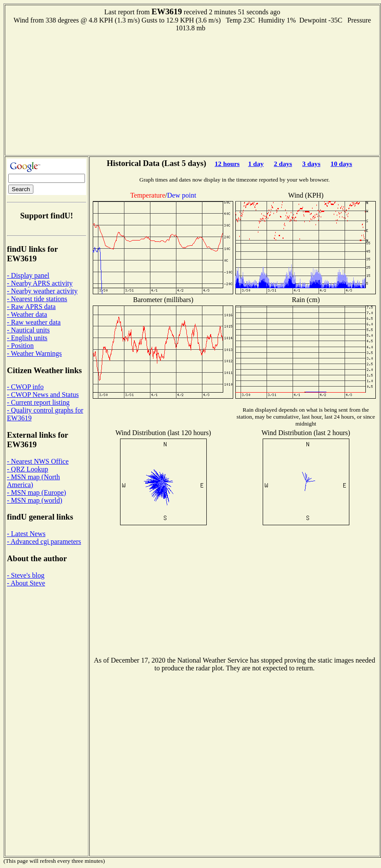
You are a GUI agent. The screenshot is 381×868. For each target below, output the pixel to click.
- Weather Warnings (34, 353)
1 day (256, 164)
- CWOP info (25, 387)
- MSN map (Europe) (36, 493)
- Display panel (28, 275)
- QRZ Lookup (28, 469)
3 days (311, 164)
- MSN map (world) (35, 500)
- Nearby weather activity (42, 291)
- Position (20, 346)
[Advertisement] (192, 93)
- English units (27, 338)
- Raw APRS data (31, 307)
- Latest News (26, 534)
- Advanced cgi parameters (44, 541)
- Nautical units (28, 330)
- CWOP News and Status (43, 395)
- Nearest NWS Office (38, 461)
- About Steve (26, 583)
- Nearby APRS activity (40, 283)
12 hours (227, 164)
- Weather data (27, 314)
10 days (342, 164)
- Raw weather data (34, 322)
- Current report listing (38, 402)
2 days (283, 164)
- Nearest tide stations (37, 299)
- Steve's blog (26, 575)
